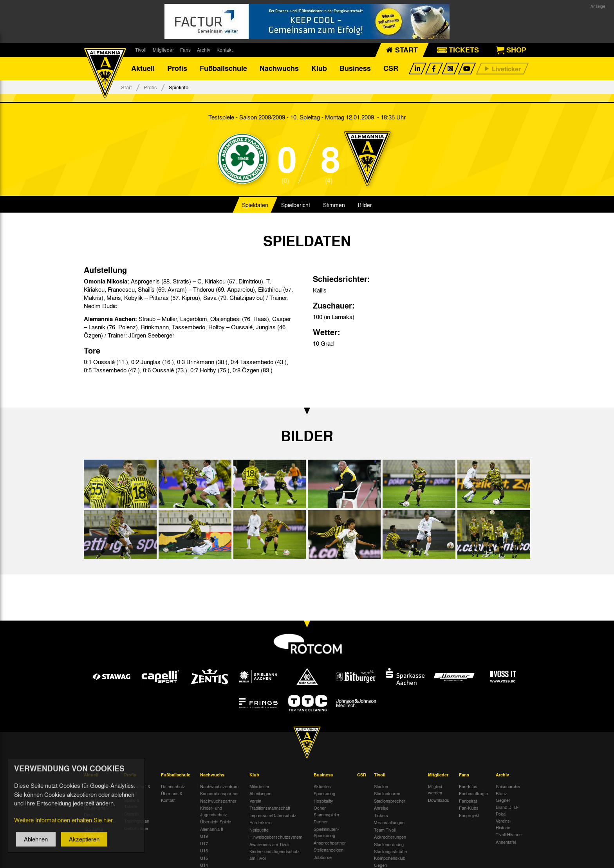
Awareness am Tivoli (269, 844)
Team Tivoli (385, 830)
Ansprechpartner (330, 843)
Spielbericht (296, 205)
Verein (255, 801)
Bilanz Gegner (503, 797)
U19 (204, 836)
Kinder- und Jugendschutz (214, 811)
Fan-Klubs (469, 808)
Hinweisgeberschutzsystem (276, 837)
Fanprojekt (469, 815)
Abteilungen (260, 794)
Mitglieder (163, 50)
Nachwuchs (279, 69)
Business (355, 69)
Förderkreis (261, 823)
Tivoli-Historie (509, 835)
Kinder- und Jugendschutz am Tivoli (274, 855)
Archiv (204, 50)
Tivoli (141, 50)
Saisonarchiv (508, 786)
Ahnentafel (506, 842)
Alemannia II (212, 829)
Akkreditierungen (390, 837)
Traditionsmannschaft (270, 808)
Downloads (439, 800)
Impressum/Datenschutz (273, 815)
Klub (319, 69)
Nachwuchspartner (218, 801)
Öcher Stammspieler (327, 811)
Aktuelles (322, 786)
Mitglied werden (435, 790)
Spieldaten (255, 205)
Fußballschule (223, 69)
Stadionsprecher (390, 801)
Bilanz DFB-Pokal (507, 811)
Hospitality (323, 801)
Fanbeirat (468, 801)
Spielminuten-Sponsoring (326, 832)
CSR (391, 69)
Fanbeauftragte (473, 794)
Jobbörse (323, 857)
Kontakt (225, 50)
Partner (321, 822)
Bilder (365, 205)
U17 (204, 843)
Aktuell (143, 69)
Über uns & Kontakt (172, 797)
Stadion (381, 786)
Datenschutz (173, 786)
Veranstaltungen (389, 823)
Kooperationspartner (219, 794)
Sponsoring (324, 794)
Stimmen (334, 205)
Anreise (381, 808)
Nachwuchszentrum (219, 786)
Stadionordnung (389, 844)
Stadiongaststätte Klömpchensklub (390, 855)
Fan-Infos (468, 786)
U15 (204, 858)
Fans (185, 50)
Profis (177, 69)
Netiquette (259, 830)
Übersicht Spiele (216, 822)
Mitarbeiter (259, 786)
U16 (204, 851)
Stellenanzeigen (329, 850)
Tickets (381, 815)
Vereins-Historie (504, 824)
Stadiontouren (387, 794)
